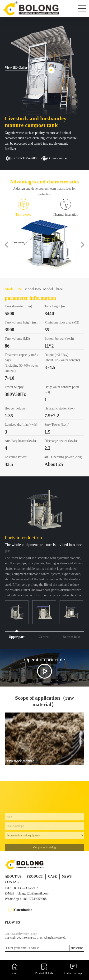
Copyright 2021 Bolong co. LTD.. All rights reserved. (35, 938)
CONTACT (13, 882)
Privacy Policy (28, 934)
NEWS (67, 876)
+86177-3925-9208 (21, 158)
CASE (52, 876)
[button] (7, 245)
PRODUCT (35, 876)
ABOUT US (13, 876)
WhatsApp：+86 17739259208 (26, 899)
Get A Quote (12, 934)
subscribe (77, 948)
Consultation (20, 910)
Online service (54, 158)
